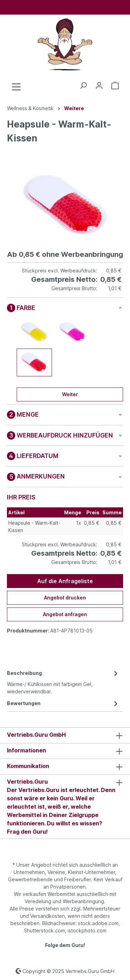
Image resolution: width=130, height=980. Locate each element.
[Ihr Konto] (99, 85)
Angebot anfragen (65, 614)
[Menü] (16, 87)
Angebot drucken (65, 598)
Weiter (70, 394)
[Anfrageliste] (115, 85)
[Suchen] (83, 85)
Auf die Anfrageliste (65, 581)
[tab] (63, 682)
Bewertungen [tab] (63, 703)
